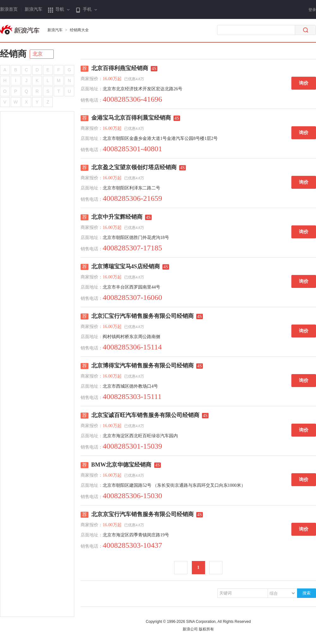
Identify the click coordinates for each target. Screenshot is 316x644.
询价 (304, 83)
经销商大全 (79, 30)
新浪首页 (9, 9)
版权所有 (206, 629)
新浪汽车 (33, 9)
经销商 (13, 54)
